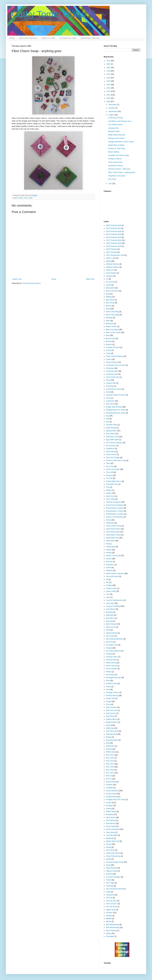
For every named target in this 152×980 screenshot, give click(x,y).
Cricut (108, 398)
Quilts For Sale (48, 38)
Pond (108, 690)
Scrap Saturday (112, 791)
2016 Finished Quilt (113, 237)
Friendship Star (112, 484)
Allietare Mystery (112, 267)
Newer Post (17, 279)
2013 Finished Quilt (113, 231)
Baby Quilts (110, 288)
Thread (109, 880)
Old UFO (109, 642)
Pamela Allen (111, 660)
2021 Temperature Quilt (115, 255)
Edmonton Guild (112, 437)
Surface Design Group (115, 862)
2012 (109, 91)
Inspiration (110, 565)
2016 (109, 78)
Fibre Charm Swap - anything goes (122, 172)
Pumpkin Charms (115, 159)
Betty (108, 309)
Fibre (26, 198)
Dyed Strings (111, 428)
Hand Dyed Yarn (112, 538)
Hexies (109, 550)
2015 (109, 81)
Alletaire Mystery (112, 264)
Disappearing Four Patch (116, 410)
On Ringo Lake (112, 645)
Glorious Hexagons (113, 502)
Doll (107, 419)
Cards (108, 353)
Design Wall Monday (114, 407)
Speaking (110, 838)
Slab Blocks (111, 823)
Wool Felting (111, 931)
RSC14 (109, 779)
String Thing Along (113, 856)
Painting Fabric (112, 657)
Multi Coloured (112, 624)
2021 (109, 61)
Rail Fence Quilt (112, 731)
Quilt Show (110, 716)
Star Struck (110, 850)
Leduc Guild (111, 591)
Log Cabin (110, 603)
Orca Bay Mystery (113, 651)
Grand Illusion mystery (115, 508)
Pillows (109, 672)
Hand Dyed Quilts (113, 532)
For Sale (109, 478)
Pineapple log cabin (114, 678)
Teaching (109, 874)
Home (12, 38)
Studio (108, 859)
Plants (108, 687)
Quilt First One (112, 710)
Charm (21, 198)
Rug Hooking (111, 782)
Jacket (109, 568)
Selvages (110, 806)
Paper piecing (111, 663)
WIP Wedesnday (112, 925)
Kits (107, 582)
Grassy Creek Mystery (115, 517)
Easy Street (110, 434)
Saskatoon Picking (115, 166)
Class (108, 380)
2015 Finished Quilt (113, 234)
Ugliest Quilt (111, 910)
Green (108, 520)
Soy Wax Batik (112, 835)
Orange (109, 648)
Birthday (109, 318)
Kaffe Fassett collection (115, 574)
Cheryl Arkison (112, 362)
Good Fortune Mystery (115, 505)
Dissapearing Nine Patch (116, 413)
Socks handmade (113, 829)
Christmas (110, 368)
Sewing (109, 809)
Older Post (90, 279)
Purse (108, 704)
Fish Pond (112, 179)
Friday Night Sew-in (114, 481)
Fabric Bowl (111, 452)
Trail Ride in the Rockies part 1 (120, 121)
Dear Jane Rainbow (28, 38)
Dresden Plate (112, 425)
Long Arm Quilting (113, 606)
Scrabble (109, 788)
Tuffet (108, 892)
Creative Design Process (116, 395)
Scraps (109, 803)
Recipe (109, 737)
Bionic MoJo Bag (113, 315)
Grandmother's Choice (115, 511)
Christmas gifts (112, 371)
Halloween (110, 523)
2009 (109, 102)
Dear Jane (110, 404)
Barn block (110, 300)
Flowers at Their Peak (117, 149)
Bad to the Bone (112, 291)
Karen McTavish (112, 576)
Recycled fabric (112, 740)
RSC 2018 (110, 767)
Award (108, 285)
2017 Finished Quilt (113, 240)
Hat (107, 544)
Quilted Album (111, 719)
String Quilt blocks (113, 853)
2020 (109, 64)
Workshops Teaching (90, 38)
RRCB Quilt (110, 752)
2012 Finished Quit (113, 228)
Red (108, 743)
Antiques (109, 276)
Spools (109, 844)
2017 (109, 74)
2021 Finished (111, 252)
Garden (109, 493)
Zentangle (110, 936)
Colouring (110, 386)
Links (108, 597)
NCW (108, 630)
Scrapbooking (111, 797)
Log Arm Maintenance (115, 600)
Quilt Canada (111, 707)
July (110, 184)
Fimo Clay (110, 466)
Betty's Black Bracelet (117, 135)
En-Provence (111, 446)
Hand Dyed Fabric (113, 529)
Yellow (108, 933)
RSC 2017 (110, 764)
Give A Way (110, 499)
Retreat (109, 749)
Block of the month (113, 333)
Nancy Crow (111, 627)
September (113, 111)
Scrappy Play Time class (116, 800)
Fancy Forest (111, 454)
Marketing (110, 615)
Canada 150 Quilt (113, 347)
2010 (109, 98)
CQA (108, 392)
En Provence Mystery (114, 443)
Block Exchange (112, 330)
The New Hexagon (113, 877)
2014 (109, 85)
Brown (108, 341)
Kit (107, 580)
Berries (109, 306)
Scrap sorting (111, 794)
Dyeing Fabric (111, 431)
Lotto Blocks (111, 609)
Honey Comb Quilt (113, 556)
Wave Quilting (114, 152)
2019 (109, 68)
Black (108, 321)
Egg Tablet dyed (112, 440)
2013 (109, 88)
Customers (110, 401)
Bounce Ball (111, 338)
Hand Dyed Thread (113, 535)
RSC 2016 (110, 761)
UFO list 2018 (111, 907)
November (113, 105)
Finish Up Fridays (113, 469)
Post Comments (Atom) (31, 283)
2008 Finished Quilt (113, 225)
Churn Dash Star (112, 377)
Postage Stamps (112, 692)
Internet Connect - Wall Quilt (119, 169)
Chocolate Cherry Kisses (116, 365)
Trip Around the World (114, 889)
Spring (109, 847)
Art (107, 279)
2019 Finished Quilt (113, 246)
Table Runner (111, 868)
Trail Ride (110, 886)
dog (107, 416)
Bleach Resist (111, 327)
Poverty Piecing (112, 695)
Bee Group (110, 303)
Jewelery (109, 570)
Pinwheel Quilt (112, 684)
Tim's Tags (110, 883)
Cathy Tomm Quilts (49, 14)
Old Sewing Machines (114, 639)
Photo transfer (111, 669)
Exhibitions (110, 448)
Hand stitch (110, 541)
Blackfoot (110, 324)
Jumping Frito (113, 128)
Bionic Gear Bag (112, 312)
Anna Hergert (111, 273)
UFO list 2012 (111, 901)
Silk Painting (111, 820)
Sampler (109, 785)
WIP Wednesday (112, 927)
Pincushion (110, 675)
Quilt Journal (111, 713)
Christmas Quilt (112, 374)
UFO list (109, 898)
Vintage (109, 916)
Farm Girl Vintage (113, 458)
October (112, 108)
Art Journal (110, 282)
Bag (107, 294)
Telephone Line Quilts (117, 176)
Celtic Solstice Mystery (115, 356)
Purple (109, 701)
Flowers (109, 475)
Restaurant (110, 746)
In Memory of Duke (116, 118)
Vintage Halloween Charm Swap (121, 142)
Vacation (109, 913)
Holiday (109, 553)
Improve (109, 562)
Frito (108, 487)
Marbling (109, 612)
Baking (109, 297)
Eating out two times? (117, 138)
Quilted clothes (112, 722)
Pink (108, 681)
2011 (109, 95)
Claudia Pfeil (111, 383)
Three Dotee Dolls (115, 162)
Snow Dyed (110, 826)
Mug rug (109, 621)
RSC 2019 (110, 770)
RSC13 (109, 776)
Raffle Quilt (110, 728)
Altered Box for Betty (116, 145)
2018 (109, 71)
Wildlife (109, 919)
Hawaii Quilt (111, 547)
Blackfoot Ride (114, 131)
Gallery (109, 490)
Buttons (109, 344)
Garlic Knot (110, 496)
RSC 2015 (110, 758)
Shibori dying (111, 811)
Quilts (108, 725)
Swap (30, 198)
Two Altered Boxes (115, 125)
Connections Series (114, 389)
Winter (109, 921)
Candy (109, 350)
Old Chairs (110, 636)
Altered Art (110, 270)
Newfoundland (112, 633)
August (112, 115)
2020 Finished (111, 249)
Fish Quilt (110, 472)
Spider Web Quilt (113, 841)
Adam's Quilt (111, 258)
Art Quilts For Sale (68, 38)
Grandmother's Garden (115, 514)
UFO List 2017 (112, 904)
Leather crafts (111, 588)
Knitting (109, 585)
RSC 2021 (110, 773)
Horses (109, 559)
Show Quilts (111, 817)
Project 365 (110, 698)
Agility (108, 261)
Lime (108, 594)
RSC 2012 (110, 755)
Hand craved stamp (114, 526)
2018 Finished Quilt (113, 243)
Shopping (110, 814)
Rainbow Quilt (111, 734)
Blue (108, 335)
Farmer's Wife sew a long (116, 460)
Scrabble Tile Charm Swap (119, 155)
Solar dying (110, 832)
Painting (109, 654)
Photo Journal (111, 666)
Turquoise (110, 895)
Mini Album (110, 618)
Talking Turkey (112, 871)
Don (108, 422)
